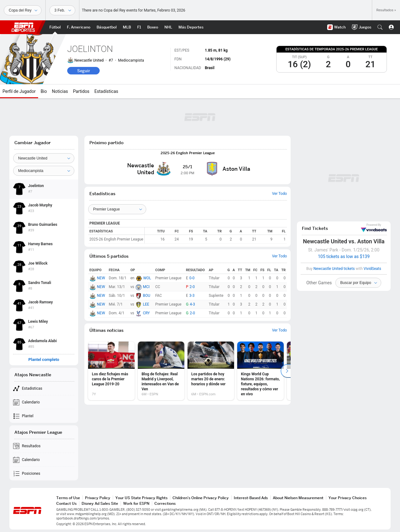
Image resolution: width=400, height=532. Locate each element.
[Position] (44, 171)
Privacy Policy (98, 498)
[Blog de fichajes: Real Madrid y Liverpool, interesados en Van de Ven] (161, 371)
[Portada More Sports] (191, 27)
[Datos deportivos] (62, 10)
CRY (146, 313)
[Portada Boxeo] (153, 27)
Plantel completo (44, 360)
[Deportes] (23, 10)
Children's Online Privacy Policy (201, 498)
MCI (146, 287)
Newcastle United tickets (334, 269)
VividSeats (374, 228)
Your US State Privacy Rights (141, 498)
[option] (111, 371)
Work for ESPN (136, 503)
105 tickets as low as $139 (344, 256)
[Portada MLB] (127, 27)
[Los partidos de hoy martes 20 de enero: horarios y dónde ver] (211, 371)
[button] (380, 27)
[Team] (44, 158)
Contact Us (66, 503)
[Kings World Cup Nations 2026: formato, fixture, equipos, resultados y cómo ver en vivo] (260, 371)
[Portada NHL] (168, 27)
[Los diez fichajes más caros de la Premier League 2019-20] (111, 371)
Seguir (84, 71)
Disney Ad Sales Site (100, 503)
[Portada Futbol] (55, 27)
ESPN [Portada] (23, 27)
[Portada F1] (139, 27)
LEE (146, 304)
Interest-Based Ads (251, 498)
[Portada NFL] (79, 27)
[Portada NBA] (107, 27)
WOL (147, 278)
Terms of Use (68, 498)
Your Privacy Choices (347, 498)
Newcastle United (89, 60)
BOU (147, 296)
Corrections (165, 503)
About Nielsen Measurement (298, 498)
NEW (101, 278)
